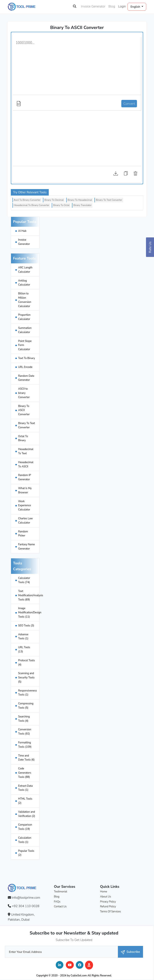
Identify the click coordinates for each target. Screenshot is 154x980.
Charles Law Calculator (25, 521)
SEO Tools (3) (26, 626)
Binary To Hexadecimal (80, 200)
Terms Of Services (110, 912)
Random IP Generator (24, 477)
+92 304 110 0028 (26, 906)
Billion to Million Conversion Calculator (25, 300)
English (136, 7)
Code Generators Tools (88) (25, 773)
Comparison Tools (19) (25, 827)
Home (104, 892)
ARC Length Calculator (25, 270)
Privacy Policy (108, 902)
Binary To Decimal (54, 200)
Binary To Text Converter (109, 200)
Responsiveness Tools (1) (27, 693)
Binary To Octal (61, 205)
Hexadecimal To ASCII (26, 464)
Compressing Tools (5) (26, 706)
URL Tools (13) (24, 649)
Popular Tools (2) (26, 853)
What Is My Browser (25, 490)
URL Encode (25, 367)
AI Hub (22, 231)
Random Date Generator (26, 378)
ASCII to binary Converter (24, 393)
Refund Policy (108, 907)
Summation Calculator (25, 330)
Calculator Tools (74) (24, 580)
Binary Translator (83, 205)
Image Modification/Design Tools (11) (30, 613)
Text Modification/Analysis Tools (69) (30, 595)
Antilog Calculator (24, 283)
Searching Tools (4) (24, 719)
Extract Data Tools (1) (25, 788)
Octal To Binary (23, 438)
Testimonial (61, 892)
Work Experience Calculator (24, 506)
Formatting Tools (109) (25, 745)
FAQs (57, 902)
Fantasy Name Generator (26, 547)
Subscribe (130, 952)
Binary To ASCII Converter (24, 410)
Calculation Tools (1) (25, 840)
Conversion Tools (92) (25, 732)
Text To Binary (26, 358)
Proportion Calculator (24, 317)
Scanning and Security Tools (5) (26, 678)
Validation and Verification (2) (26, 814)
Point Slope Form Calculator (25, 345)
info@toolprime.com (26, 898)
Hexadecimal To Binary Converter (32, 205)
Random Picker (23, 534)
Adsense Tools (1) (23, 637)
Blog (112, 6)
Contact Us (60, 907)
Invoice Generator (93, 6)
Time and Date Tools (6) (26, 758)
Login (122, 6)
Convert (129, 104)
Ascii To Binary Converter (27, 200)
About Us (105, 897)
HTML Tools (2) (25, 801)
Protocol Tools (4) (26, 663)
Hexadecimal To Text (26, 451)
